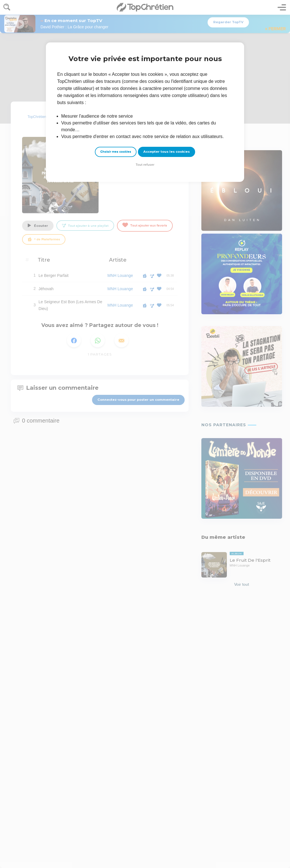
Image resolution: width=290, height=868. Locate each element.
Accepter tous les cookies (167, 152)
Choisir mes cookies (116, 152)
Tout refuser (145, 165)
